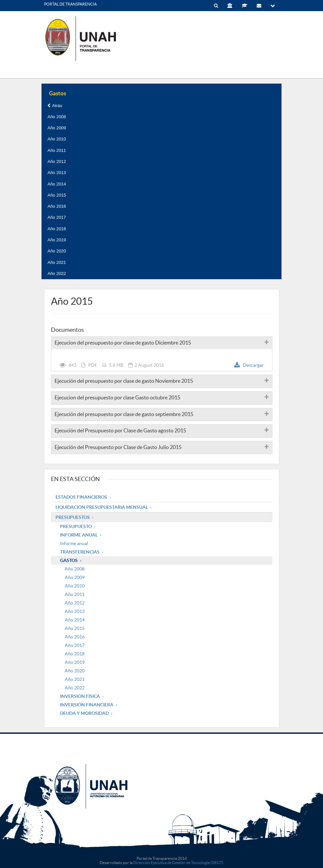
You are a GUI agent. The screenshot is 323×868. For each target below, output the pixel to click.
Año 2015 (57, 195)
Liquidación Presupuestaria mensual (102, 507)
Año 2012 (57, 161)
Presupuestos (73, 517)
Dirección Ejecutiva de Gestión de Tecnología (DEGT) (178, 863)
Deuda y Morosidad (84, 713)
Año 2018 (57, 229)
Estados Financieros (81, 497)
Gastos (69, 560)
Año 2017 (57, 217)
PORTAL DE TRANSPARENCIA (70, 4)
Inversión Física (80, 696)
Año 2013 (57, 173)
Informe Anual (79, 535)
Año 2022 (57, 273)
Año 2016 (57, 206)
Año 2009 (57, 128)
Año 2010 (57, 139)
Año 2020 (57, 251)
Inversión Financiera (87, 705)
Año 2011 (57, 150)
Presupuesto (76, 526)
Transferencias (80, 552)
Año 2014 (57, 184)
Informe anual (74, 543)
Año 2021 (57, 262)
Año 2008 (57, 117)
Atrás (55, 106)
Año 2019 (57, 240)
